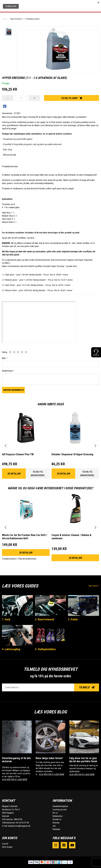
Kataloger (56, 829)
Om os (55, 813)
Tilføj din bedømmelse (27, 559)
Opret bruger (7, 847)
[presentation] (6, 446)
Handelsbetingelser (60, 806)
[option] (9, 31)
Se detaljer (14, 474)
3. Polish (73, 619)
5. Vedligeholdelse (45, 649)
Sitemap (56, 823)
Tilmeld (87, 687)
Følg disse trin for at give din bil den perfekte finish (83, 760)
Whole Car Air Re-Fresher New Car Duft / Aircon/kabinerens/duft (25, 537)
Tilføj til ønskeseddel (38, 474)
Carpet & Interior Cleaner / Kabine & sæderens (71, 537)
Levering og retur (60, 810)
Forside (5, 19)
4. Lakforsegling (11, 649)
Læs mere (94, 586)
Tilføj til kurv (72, 98)
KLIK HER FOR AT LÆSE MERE (15, 779)
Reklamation (57, 816)
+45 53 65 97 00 (22, 823)
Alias (5, 358)
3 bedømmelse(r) (9, 559)
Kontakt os (57, 819)
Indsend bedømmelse (13, 390)
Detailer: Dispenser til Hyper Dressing (72, 454)
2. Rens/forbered (45, 619)
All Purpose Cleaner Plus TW (18, 454)
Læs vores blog (50, 712)
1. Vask (6, 619)
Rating (5, 352)
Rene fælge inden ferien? (49, 758)
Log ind (5, 844)
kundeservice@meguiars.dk (19, 826)
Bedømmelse (8, 371)
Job (54, 826)
